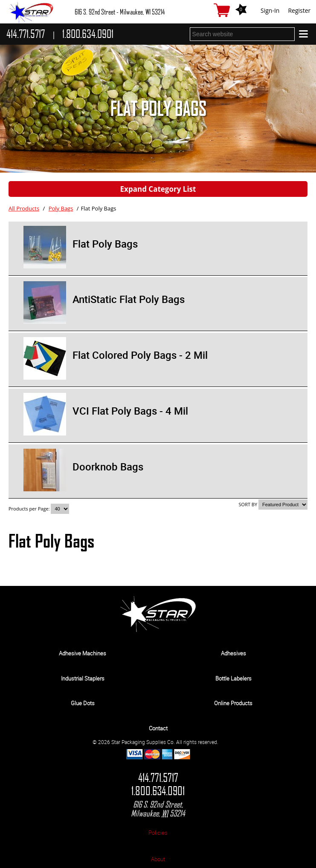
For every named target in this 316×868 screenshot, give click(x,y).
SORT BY (248, 504)
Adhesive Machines (83, 653)
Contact (158, 728)
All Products (24, 208)
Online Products (233, 703)
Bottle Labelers (233, 678)
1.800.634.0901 (158, 791)
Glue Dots (83, 703)
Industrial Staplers (83, 678)
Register (299, 10)
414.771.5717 (158, 778)
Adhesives (233, 653)
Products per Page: (30, 509)
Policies (158, 833)
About (158, 859)
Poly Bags (61, 208)
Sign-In (270, 10)
